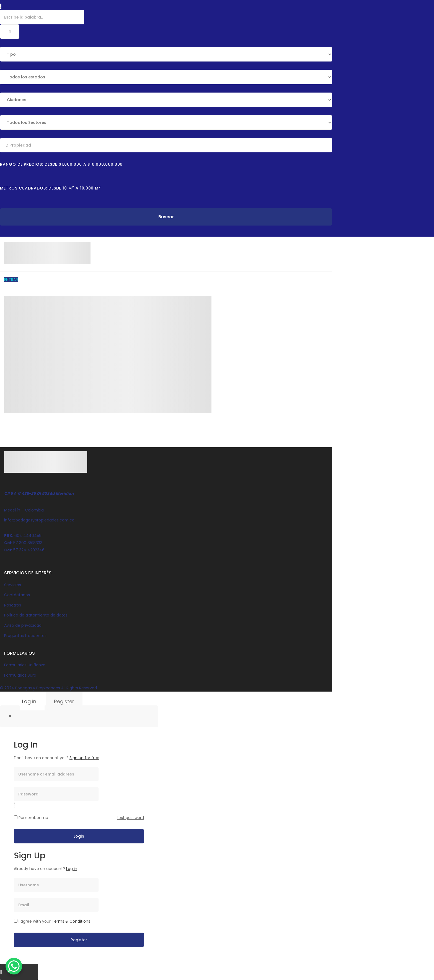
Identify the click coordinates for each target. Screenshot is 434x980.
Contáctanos (17, 595)
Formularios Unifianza (25, 665)
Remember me (31, 818)
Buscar (166, 217)
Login (79, 836)
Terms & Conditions (71, 921)
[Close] (10, 716)
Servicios (13, 585)
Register (64, 701)
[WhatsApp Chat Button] (14, 966)
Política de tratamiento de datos (36, 615)
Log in (29, 701)
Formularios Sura (20, 675)
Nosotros (13, 605)
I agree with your (52, 921)
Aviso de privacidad (23, 625)
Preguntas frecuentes (25, 636)
